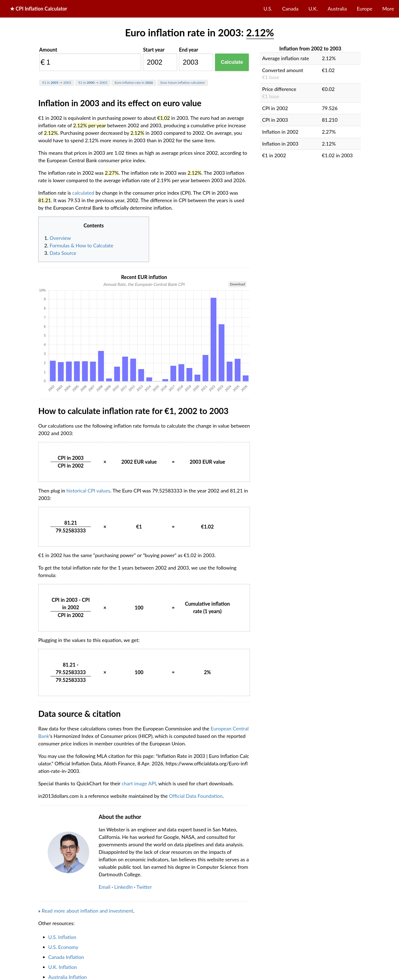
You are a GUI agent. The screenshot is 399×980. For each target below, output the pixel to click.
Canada (290, 9)
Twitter (144, 887)
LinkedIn (123, 887)
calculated (83, 193)
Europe (365, 9)
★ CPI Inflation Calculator (39, 9)
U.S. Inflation (62, 937)
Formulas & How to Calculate (81, 245)
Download (237, 284)
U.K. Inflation (63, 967)
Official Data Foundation (196, 796)
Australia (337, 9)
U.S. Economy (63, 947)
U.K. (313, 9)
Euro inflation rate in (134, 82)
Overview (60, 238)
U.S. (268, 9)
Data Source (63, 253)
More (388, 9)
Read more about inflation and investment (87, 911)
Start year (154, 50)
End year (189, 50)
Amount (48, 50)
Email (104, 887)
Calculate (232, 62)
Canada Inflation (66, 957)
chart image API (139, 783)
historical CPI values (88, 491)
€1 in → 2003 (57, 82)
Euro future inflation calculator (183, 82)
